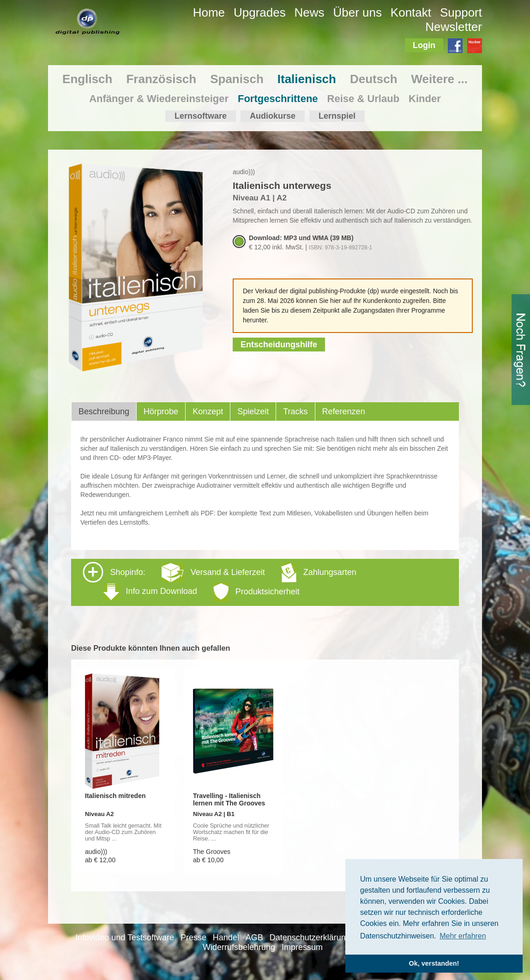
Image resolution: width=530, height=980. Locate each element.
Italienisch (307, 79)
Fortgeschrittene (278, 99)
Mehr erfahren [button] (463, 936)
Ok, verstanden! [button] (434, 963)
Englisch (87, 79)
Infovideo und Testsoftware (125, 938)
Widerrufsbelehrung (239, 947)
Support (461, 12)
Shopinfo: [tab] (220, 582)
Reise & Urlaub (364, 99)
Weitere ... (440, 79)
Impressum (302, 947)
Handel (226, 938)
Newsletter (454, 27)
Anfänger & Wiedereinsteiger (159, 99)
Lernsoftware (201, 116)
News (310, 12)
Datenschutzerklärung (310, 938)
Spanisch (237, 79)
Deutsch (374, 79)
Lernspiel (337, 116)
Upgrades (260, 12)
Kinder (425, 99)
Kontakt (411, 12)
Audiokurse (273, 116)
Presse (193, 938)
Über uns (357, 12)
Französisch (161, 79)
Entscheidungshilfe (279, 345)
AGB (254, 938)
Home (209, 12)
